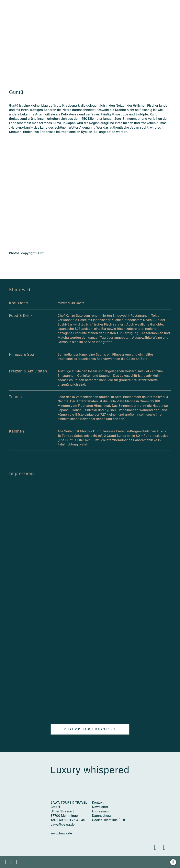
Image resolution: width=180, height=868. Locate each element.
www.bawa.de (61, 833)
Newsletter (100, 807)
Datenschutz (101, 816)
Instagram (167, 851)
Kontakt (98, 802)
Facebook (158, 851)
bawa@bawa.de (63, 824)
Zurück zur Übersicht (90, 729)
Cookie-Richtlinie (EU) (108, 820)
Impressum (100, 811)
